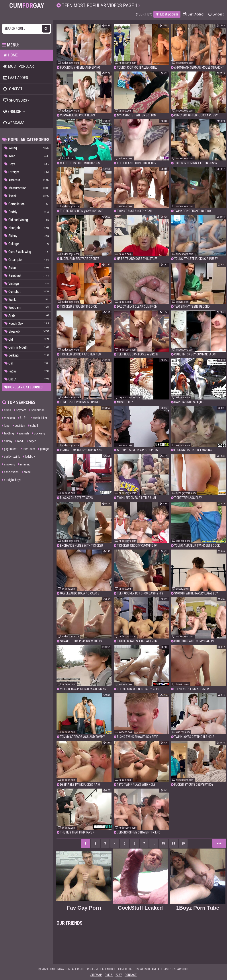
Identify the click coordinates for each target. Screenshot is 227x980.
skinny (7, 441)
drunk (7, 410)
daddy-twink (11, 457)
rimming (24, 464)
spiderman (37, 410)
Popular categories (23, 387)
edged (32, 441)
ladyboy (29, 457)
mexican (9, 418)
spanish (23, 433)
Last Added (193, 14)
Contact (131, 975)
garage (44, 449)
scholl (33, 426)
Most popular (167, 14)
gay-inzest (10, 449)
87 (164, 843)
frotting (8, 433)
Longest (216, 14)
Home (11, 55)
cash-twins (10, 472)
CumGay (27, 6)
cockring (39, 433)
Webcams (14, 123)
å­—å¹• (23, 418)
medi (20, 441)
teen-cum (28, 449)
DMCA (109, 975)
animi (26, 472)
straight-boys (12, 480)
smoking (9, 464)
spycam (20, 410)
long (6, 426)
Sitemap (96, 975)
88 (173, 843)
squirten (19, 426)
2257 (119, 975)
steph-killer (39, 418)
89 (183, 843)
